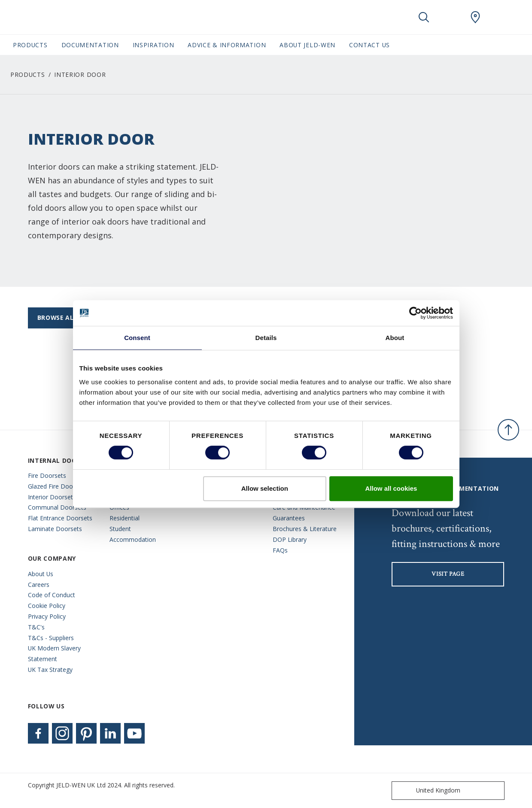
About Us (41, 574)
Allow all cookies (391, 488)
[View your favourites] (450, 17)
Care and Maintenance (304, 507)
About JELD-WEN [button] (307, 45)
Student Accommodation (133, 534)
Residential (125, 518)
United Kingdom (428, 791)
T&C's (36, 627)
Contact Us (369, 45)
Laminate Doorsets (55, 529)
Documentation (90, 45)
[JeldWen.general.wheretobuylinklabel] (475, 17)
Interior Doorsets (52, 497)
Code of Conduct (52, 595)
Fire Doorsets (47, 475)
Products (28, 74)
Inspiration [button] (154, 45)
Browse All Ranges (71, 317)
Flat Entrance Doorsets (60, 518)
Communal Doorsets (57, 507)
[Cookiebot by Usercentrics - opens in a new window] (415, 313)
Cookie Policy (47, 606)
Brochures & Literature (305, 529)
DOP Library (290, 539)
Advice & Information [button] (227, 45)
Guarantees (289, 518)
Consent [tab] (137, 338)
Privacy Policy (47, 616)
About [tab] (395, 338)
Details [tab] (266, 338)
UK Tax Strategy (50, 670)
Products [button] (30, 45)
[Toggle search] (424, 17)
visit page (448, 574)
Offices (119, 507)
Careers (39, 585)
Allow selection (265, 488)
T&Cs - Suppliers (51, 638)
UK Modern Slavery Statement (54, 653)
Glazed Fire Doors (53, 486)
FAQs (280, 550)
